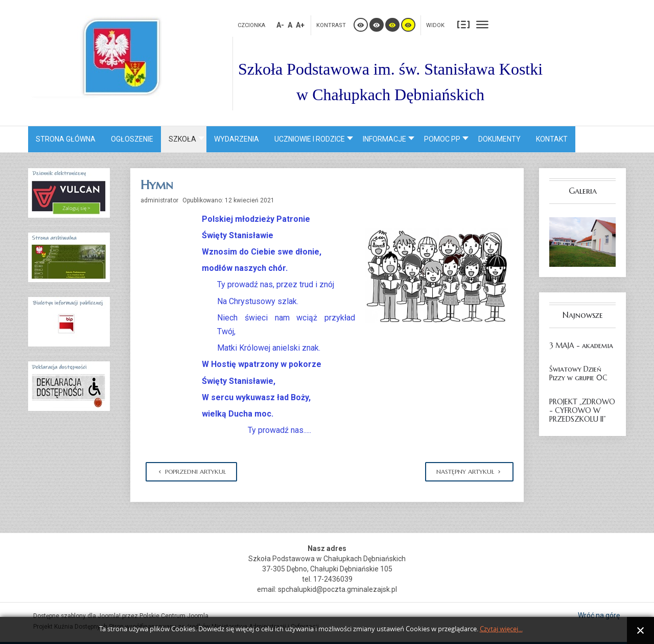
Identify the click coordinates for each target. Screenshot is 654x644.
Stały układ (463, 24)
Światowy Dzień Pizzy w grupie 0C (578, 373)
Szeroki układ (482, 24)
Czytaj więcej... (501, 629)
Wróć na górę (599, 615)
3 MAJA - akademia (581, 346)
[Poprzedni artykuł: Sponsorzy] (191, 472)
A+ (300, 25)
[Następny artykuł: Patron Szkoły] (469, 472)
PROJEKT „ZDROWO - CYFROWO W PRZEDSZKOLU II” (582, 410)
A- (280, 25)
